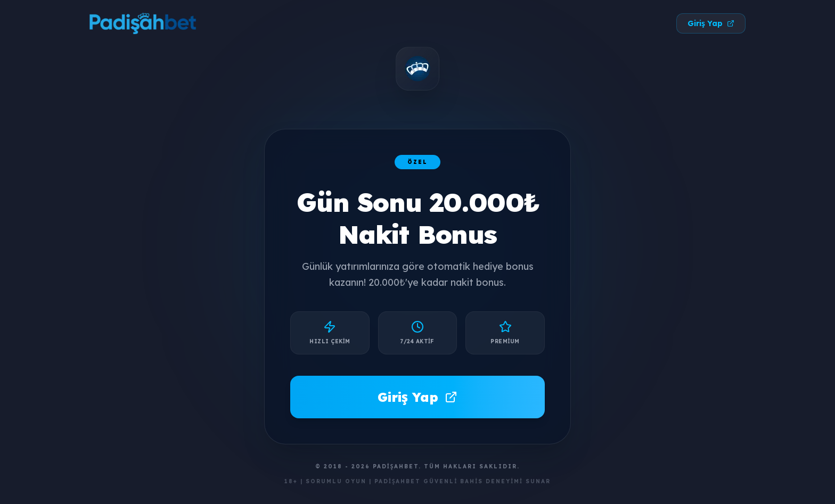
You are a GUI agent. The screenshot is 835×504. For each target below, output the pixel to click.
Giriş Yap (711, 23)
